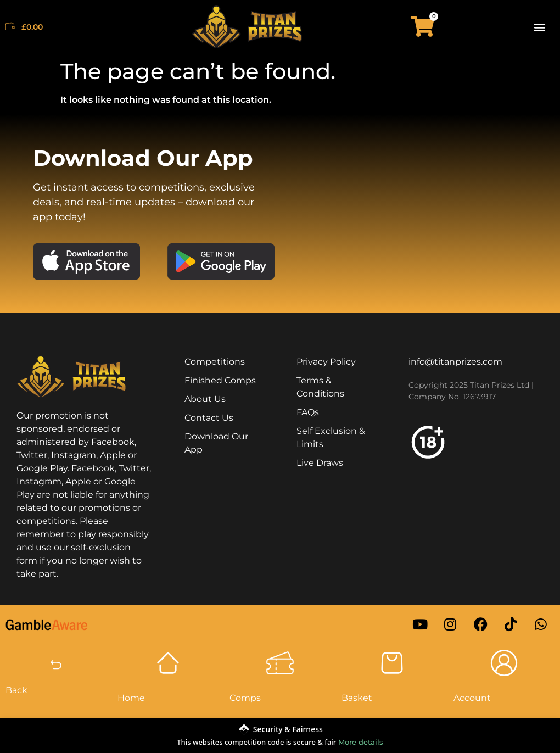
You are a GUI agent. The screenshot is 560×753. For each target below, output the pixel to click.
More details (361, 742)
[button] (540, 27)
